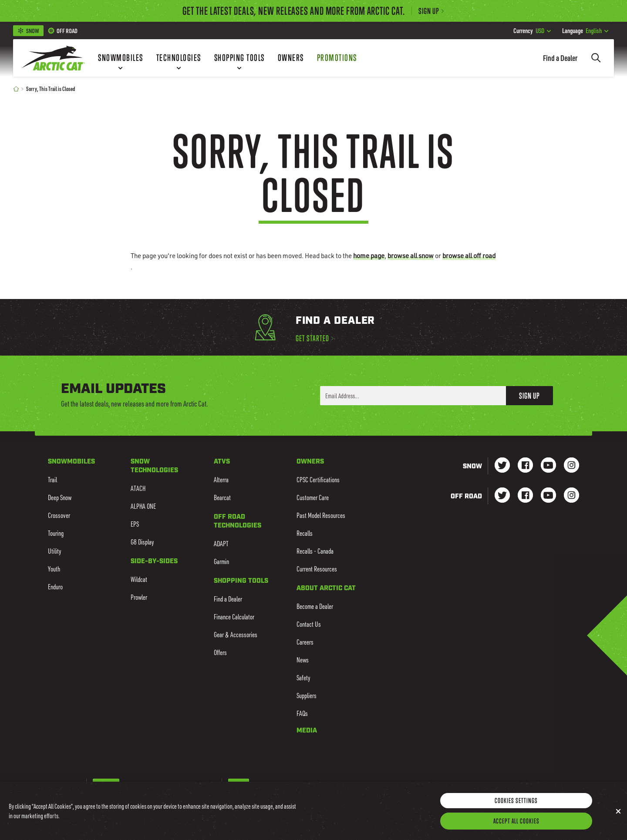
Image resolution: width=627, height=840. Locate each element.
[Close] (618, 823)
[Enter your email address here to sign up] (413, 396)
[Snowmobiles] (121, 58)
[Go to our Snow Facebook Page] (525, 466)
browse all (411, 255)
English (585, 30)
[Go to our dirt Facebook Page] (525, 496)
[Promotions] (337, 58)
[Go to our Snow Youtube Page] (548, 466)
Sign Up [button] (529, 396)
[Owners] (291, 58)
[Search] (596, 58)
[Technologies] (179, 58)
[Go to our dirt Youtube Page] (548, 496)
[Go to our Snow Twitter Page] (502, 466)
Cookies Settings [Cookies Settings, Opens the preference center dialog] (516, 813)
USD (532, 30)
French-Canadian (142, 785)
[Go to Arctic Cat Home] (53, 58)
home (369, 255)
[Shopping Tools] (239, 58)
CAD (260, 785)
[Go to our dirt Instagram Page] (502, 496)
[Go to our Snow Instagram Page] (571, 466)
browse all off (469, 255)
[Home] (16, 89)
